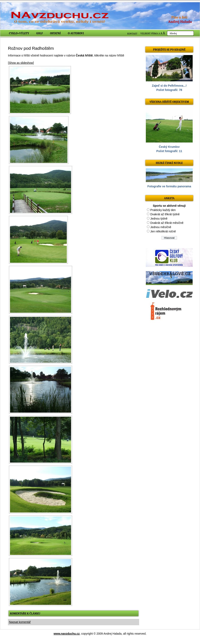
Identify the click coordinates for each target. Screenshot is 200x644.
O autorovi (76, 33)
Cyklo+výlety (19, 33)
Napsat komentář (20, 622)
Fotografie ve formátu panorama (169, 186)
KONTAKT (132, 34)
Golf (40, 33)
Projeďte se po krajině (169, 50)
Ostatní (55, 33)
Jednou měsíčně (161, 227)
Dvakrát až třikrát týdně (165, 214)
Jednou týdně (159, 219)
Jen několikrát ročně (163, 231)
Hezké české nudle (169, 163)
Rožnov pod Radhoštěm (31, 48)
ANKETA (169, 198)
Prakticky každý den (163, 210)
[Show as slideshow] (21, 63)
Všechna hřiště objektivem (169, 102)
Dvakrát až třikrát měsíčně (167, 223)
